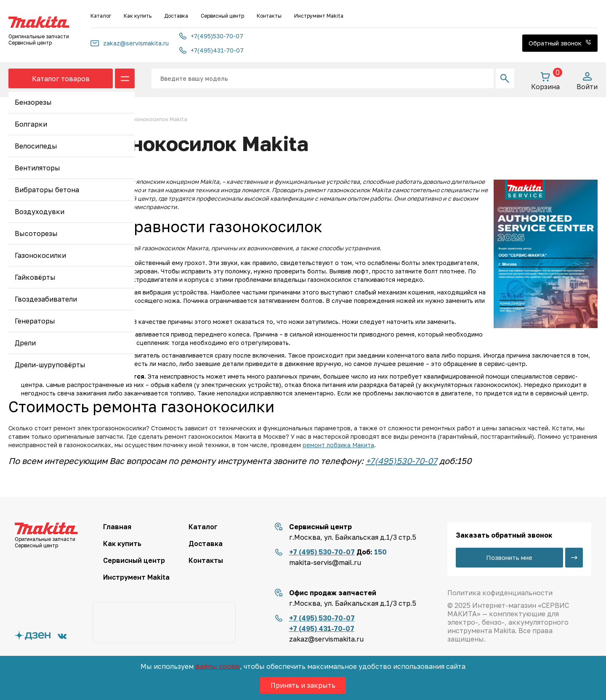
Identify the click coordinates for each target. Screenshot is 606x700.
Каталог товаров (61, 79)
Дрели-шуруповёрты (50, 365)
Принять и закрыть (303, 685)
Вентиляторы (37, 168)
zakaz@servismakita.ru (130, 43)
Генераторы (35, 321)
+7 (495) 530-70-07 (322, 552)
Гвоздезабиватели (46, 299)
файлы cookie (218, 666)
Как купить (138, 16)
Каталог (101, 16)
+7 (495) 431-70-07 (322, 628)
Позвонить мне (509, 557)
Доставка (176, 16)
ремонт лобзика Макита (338, 445)
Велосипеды (36, 146)
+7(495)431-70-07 (211, 50)
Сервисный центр (222, 16)
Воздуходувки (40, 212)
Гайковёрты (35, 277)
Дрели (25, 343)
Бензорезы (33, 102)
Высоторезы (36, 233)
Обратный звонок (560, 43)
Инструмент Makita (319, 16)
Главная (117, 527)
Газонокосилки (40, 255)
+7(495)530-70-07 (211, 36)
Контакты (269, 16)
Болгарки (31, 124)
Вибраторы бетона (47, 190)
